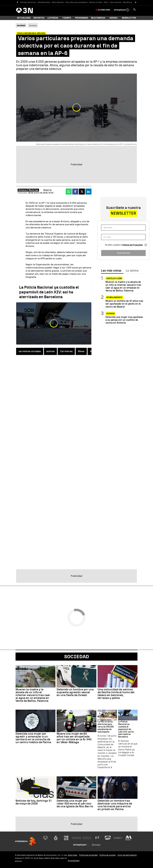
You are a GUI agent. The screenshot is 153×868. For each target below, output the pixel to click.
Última (104, 10)
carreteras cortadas (30, 351)
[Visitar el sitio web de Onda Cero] (108, 838)
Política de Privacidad (133, 245)
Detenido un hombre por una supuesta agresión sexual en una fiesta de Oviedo (75, 692)
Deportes (39, 18)
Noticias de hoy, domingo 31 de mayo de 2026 (34, 802)
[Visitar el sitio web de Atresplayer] (82, 845)
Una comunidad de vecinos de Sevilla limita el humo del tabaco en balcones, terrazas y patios (116, 694)
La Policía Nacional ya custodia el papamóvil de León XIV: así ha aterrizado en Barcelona (49, 292)
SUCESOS (110, 314)
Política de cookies (108, 855)
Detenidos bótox (44, 2)
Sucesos (33, 25)
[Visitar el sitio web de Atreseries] (97, 838)
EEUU (106, 2)
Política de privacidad (88, 855)
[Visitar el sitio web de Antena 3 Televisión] (45, 838)
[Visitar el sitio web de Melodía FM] (128, 838)
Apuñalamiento (114, 297)
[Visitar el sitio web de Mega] (87, 838)
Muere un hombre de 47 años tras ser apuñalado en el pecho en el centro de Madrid (124, 304)
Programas (82, 18)
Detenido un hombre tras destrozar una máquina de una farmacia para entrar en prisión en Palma (115, 805)
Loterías (53, 18)
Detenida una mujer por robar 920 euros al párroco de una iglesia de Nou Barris (75, 803)
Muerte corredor (96, 2)
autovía (50, 351)
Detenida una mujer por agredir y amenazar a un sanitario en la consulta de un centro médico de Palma (33, 738)
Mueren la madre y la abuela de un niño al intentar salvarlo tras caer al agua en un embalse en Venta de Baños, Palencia (123, 286)
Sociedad (77, 657)
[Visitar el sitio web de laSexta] (56, 838)
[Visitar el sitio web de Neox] (66, 838)
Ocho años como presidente (76, 2)
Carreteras (66, 351)
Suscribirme (123, 253)
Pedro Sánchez (58, 2)
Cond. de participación (127, 855)
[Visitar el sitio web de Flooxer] (96, 845)
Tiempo (67, 18)
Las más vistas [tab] (111, 271)
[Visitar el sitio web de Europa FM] (118, 838)
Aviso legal (73, 855)
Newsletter (129, 18)
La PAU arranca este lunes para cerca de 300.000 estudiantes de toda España (106, 727)
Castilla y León (114, 278)
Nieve (81, 351)
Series (113, 18)
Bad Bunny (128, 2)
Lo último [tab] (132, 271)
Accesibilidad (74, 861)
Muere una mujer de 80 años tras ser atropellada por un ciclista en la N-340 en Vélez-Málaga (74, 738)
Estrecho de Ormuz (28, 2)
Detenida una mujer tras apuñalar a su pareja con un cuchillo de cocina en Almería (124, 320)
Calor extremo (116, 2)
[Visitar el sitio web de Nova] (76, 838)
